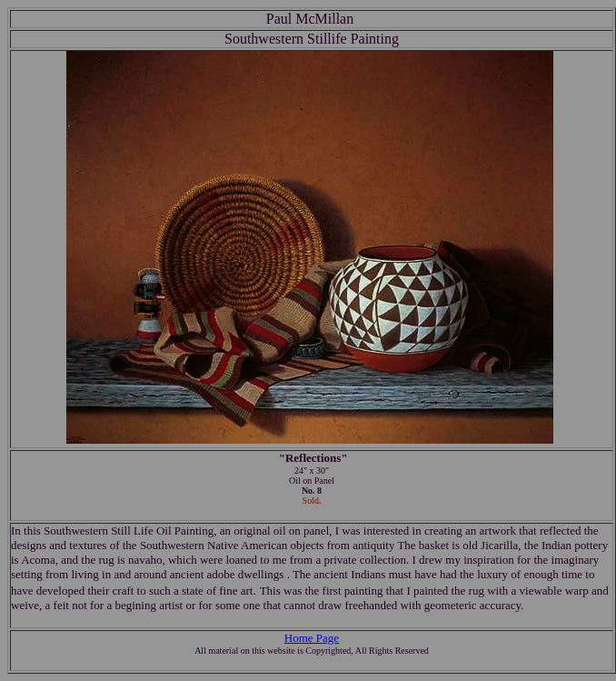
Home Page (312, 638)
